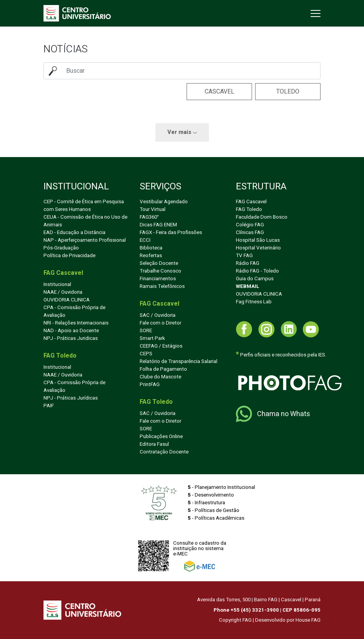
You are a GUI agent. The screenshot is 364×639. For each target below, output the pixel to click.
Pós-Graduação (61, 248)
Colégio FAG (250, 225)
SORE (146, 331)
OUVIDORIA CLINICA (67, 300)
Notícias (66, 49)
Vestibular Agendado (164, 202)
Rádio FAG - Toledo (257, 271)
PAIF (49, 406)
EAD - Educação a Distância (74, 233)
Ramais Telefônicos (162, 286)
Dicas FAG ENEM (158, 225)
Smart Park (152, 338)
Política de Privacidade (69, 256)
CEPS (146, 354)
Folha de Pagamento (163, 369)
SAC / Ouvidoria (158, 315)
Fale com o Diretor (160, 323)
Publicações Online (161, 437)
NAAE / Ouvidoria (63, 292)
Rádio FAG (248, 263)
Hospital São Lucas (258, 240)
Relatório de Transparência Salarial (179, 361)
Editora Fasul (154, 444)
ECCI (145, 240)
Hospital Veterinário (258, 248)
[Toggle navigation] (315, 13)
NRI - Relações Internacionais (76, 323)
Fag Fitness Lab (254, 302)
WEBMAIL (248, 286)
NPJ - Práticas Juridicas (71, 338)
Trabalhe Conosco (160, 271)
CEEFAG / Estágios (161, 346)
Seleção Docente (159, 263)
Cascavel (220, 92)
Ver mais (182, 132)
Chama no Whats (273, 414)
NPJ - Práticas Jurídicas (71, 398)
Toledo (288, 92)
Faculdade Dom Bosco (262, 217)
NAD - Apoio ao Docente (71, 331)
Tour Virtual (153, 209)
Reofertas (151, 256)
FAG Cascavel (251, 202)
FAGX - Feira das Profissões (171, 233)
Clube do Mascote (160, 377)
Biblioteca (151, 248)
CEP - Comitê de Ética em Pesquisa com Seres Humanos (84, 206)
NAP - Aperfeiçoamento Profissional (85, 240)
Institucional (57, 284)
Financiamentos (158, 279)
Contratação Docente (164, 452)
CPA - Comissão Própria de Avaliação (74, 311)
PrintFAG (150, 385)
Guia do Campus (255, 279)
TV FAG (244, 256)
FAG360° (149, 217)
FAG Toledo (249, 209)
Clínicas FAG (250, 233)
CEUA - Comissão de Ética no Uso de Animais (85, 221)
